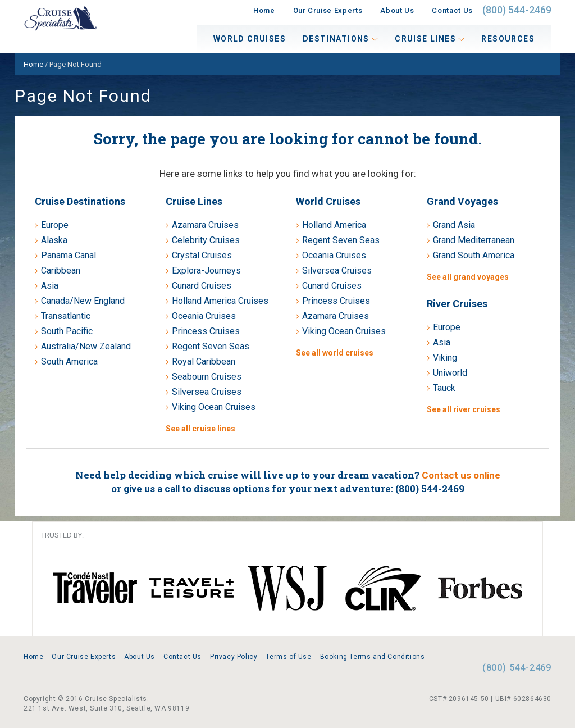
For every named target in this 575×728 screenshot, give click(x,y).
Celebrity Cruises (206, 240)
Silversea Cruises (207, 392)
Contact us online (461, 475)
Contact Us (452, 10)
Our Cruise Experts (328, 10)
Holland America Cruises (220, 301)
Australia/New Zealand (86, 346)
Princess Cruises (206, 331)
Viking (445, 358)
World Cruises (250, 39)
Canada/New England (83, 301)
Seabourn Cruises (207, 377)
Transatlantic (66, 316)
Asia (50, 286)
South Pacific (67, 331)
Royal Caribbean (204, 361)
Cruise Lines (430, 39)
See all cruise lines (200, 429)
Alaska (54, 240)
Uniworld (450, 373)
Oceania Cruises (204, 316)
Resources (508, 39)
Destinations (340, 39)
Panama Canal (69, 255)
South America (69, 361)
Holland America (334, 225)
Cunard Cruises (202, 286)
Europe (55, 225)
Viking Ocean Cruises (214, 407)
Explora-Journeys (206, 270)
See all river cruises (464, 410)
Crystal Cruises (202, 255)
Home (264, 10)
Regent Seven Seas (211, 346)
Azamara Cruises (205, 225)
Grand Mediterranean (474, 240)
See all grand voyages (468, 277)
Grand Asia (454, 225)
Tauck (444, 388)
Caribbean (61, 270)
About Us (397, 10)
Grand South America (474, 255)
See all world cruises (335, 353)
